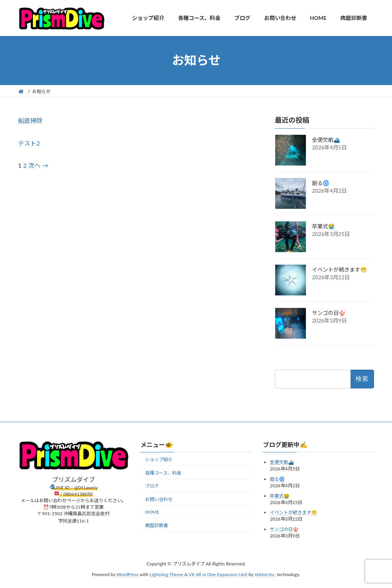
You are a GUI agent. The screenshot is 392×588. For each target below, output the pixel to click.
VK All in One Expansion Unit (218, 575)
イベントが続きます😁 (339, 269)
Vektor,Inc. (265, 575)
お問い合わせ (159, 500)
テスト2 (29, 143)
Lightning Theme (167, 575)
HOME (152, 512)
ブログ (152, 486)
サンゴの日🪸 (329, 313)
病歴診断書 (157, 525)
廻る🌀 (321, 183)
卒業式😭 (323, 226)
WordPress (128, 575)
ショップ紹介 (159, 459)
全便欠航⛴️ (326, 140)
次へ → (38, 165)
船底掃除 (30, 120)
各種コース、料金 (163, 473)
